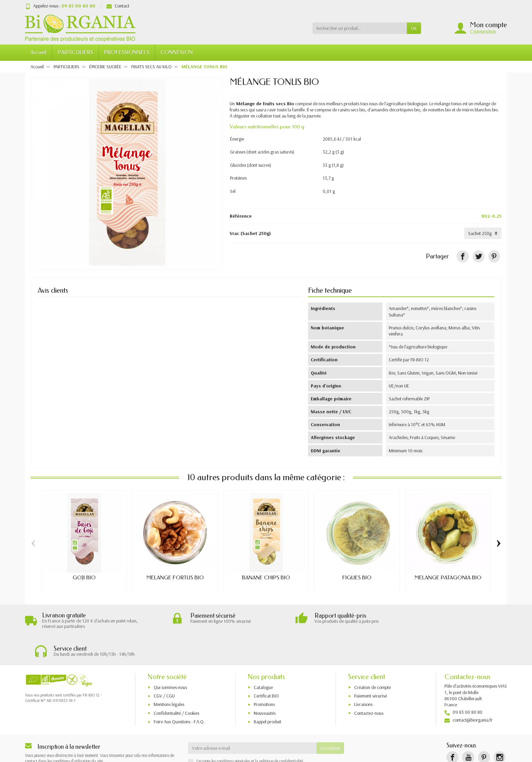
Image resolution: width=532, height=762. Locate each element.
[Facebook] (452, 730)
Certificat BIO (266, 668)
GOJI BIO (84, 578)
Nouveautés (265, 685)
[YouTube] (468, 730)
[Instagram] (500, 730)
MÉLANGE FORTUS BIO (175, 578)
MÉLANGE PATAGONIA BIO (448, 578)
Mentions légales (169, 676)
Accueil (39, 52)
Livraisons (363, 676)
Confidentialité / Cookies (176, 685)
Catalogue (263, 659)
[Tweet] (479, 256)
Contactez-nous (369, 685)
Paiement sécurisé (370, 668)
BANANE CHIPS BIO (266, 578)
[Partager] (463, 256)
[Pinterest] (494, 256)
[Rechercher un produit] (360, 28)
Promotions (264, 676)
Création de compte (373, 659)
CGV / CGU (164, 668)
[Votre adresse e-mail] (252, 720)
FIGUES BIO (357, 578)
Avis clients (53, 290)
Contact (118, 6)
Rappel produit (268, 694)
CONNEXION (177, 52)
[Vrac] (483, 233)
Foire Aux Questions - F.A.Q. (179, 694)
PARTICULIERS (75, 52)
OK (414, 28)
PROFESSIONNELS (127, 52)
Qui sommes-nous (170, 659)
